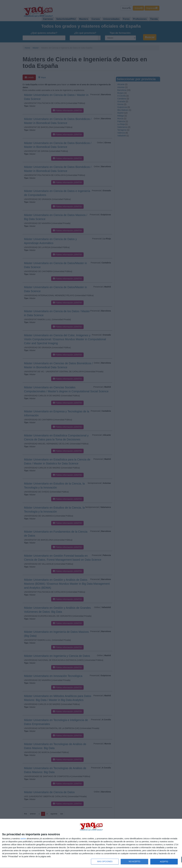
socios (23, 839)
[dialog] (91, 843)
